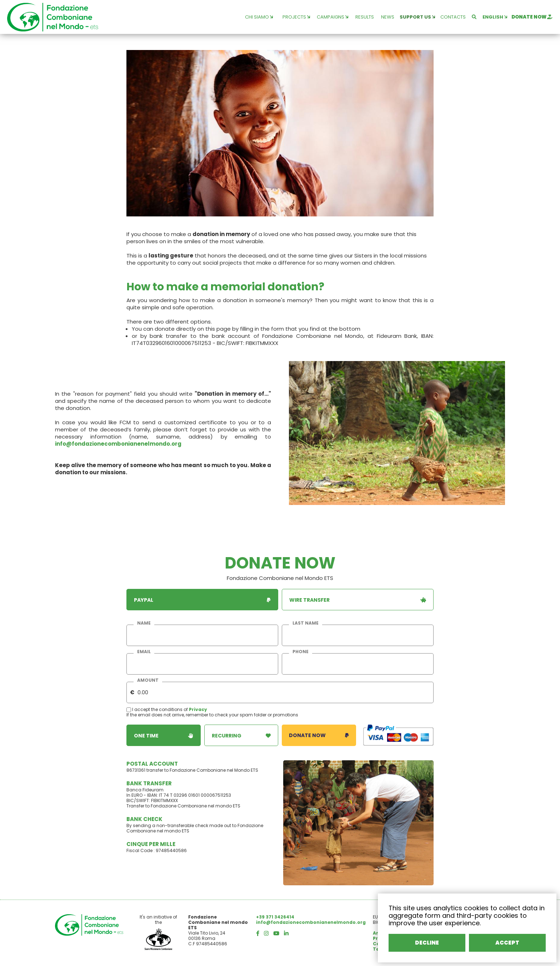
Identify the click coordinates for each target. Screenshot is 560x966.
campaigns (332, 17)
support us (417, 17)
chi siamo (259, 17)
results (365, 17)
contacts (453, 17)
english (495, 17)
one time (164, 735)
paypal (202, 600)
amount (148, 680)
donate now (532, 17)
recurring (241, 735)
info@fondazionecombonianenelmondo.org (118, 444)
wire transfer (358, 600)
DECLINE (427, 943)
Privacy (198, 709)
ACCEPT (507, 943)
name (144, 623)
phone (301, 652)
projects (296, 17)
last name (306, 623)
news (388, 17)
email (144, 652)
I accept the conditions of (158, 709)
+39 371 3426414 (275, 917)
